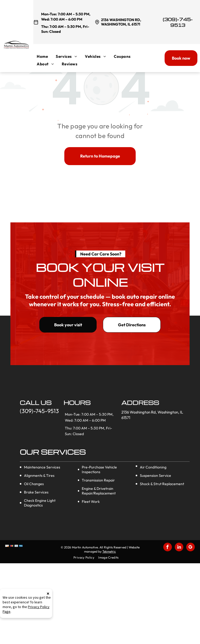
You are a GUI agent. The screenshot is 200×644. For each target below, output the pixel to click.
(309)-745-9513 (178, 22)
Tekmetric (109, 551)
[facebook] (168, 548)
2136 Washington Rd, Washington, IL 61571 (121, 22)
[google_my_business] (190, 548)
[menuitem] (46, 56)
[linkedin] (179, 548)
